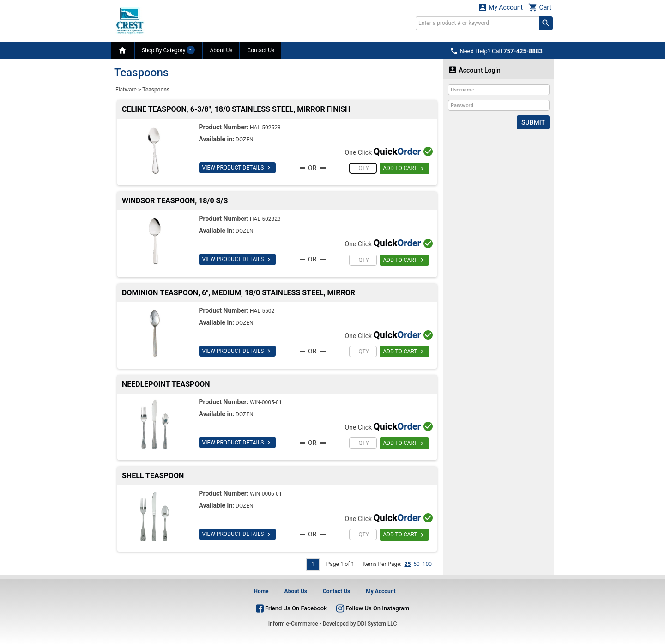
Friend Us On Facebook (291, 608)
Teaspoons (156, 90)
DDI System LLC (377, 624)
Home (261, 591)
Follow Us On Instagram (373, 608)
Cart (540, 7)
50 (417, 564)
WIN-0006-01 (266, 494)
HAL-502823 (265, 219)
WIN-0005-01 (266, 402)
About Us (221, 50)
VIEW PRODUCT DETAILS (238, 168)
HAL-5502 (262, 311)
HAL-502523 (265, 128)
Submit (533, 122)
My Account (501, 7)
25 (407, 564)
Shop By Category (168, 50)
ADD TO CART (404, 169)
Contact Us (261, 50)
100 (427, 564)
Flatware (126, 90)
